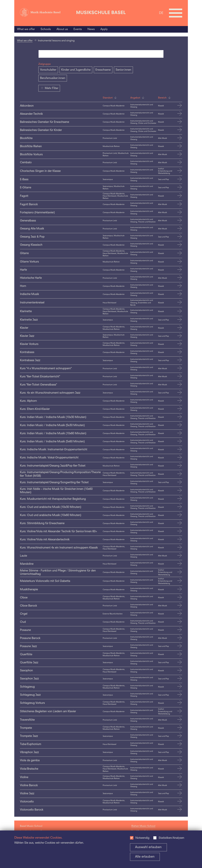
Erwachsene (103, 70)
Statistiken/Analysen (171, 838)
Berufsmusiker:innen (53, 78)
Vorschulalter (48, 70)
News (91, 29)
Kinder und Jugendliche (76, 70)
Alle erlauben (145, 857)
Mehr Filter (49, 88)
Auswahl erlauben (148, 847)
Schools (46, 29)
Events (78, 29)
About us (62, 29)
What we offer (26, 29)
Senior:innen (123, 70)
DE (161, 13)
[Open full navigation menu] (176, 13)
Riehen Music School (143, 826)
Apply (104, 29)
